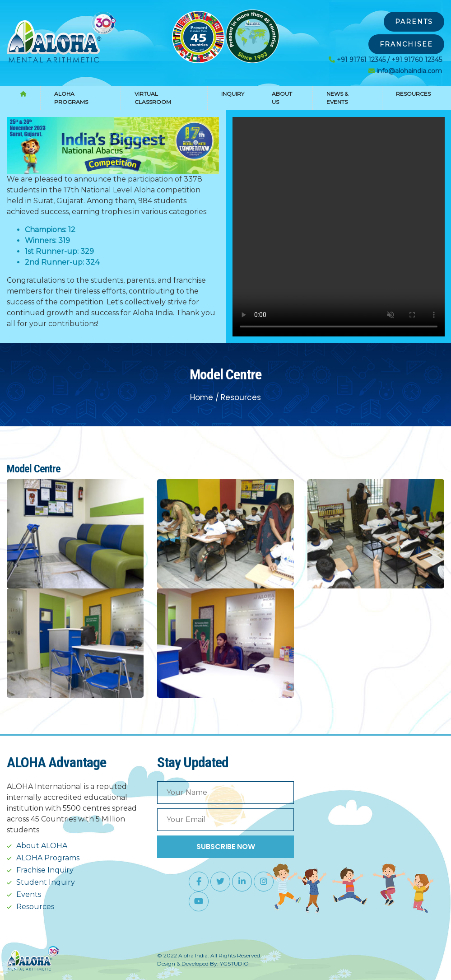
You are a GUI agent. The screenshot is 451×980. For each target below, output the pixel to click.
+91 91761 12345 (361, 60)
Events (29, 894)
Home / (205, 397)
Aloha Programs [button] (71, 98)
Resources (241, 397)
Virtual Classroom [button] (153, 98)
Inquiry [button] (233, 94)
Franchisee (406, 44)
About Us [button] (282, 98)
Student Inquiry (46, 882)
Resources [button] (413, 94)
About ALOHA (42, 846)
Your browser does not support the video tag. (339, 227)
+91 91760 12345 (417, 60)
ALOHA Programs (48, 858)
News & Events (337, 98)
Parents (414, 22)
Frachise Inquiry (45, 870)
